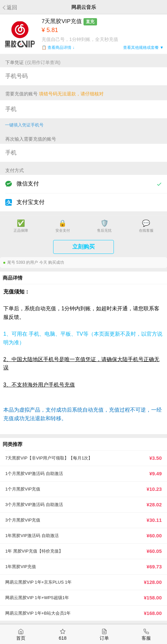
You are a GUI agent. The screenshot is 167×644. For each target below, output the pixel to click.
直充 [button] (90, 22)
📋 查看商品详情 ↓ (58, 48)
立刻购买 (83, 247)
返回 (12, 7)
